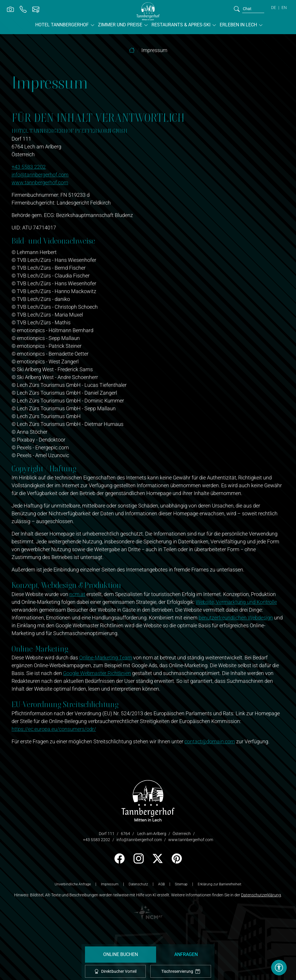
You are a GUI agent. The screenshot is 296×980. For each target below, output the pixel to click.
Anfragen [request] (186, 954)
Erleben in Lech (238, 25)
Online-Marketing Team (106, 658)
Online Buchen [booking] (121, 954)
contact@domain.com (210, 741)
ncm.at (77, 594)
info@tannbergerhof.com (40, 175)
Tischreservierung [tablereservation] (181, 971)
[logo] (148, 800)
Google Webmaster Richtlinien (97, 673)
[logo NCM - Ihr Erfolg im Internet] (148, 912)
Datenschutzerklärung (261, 895)
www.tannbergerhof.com (40, 182)
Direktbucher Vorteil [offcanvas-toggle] (115, 971)
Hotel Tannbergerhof (62, 25)
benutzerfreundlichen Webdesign (236, 618)
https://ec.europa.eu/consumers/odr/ (54, 729)
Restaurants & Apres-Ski (181, 25)
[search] (237, 9)
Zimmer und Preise (120, 25)
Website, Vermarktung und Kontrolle (236, 602)
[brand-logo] (148, 11)
